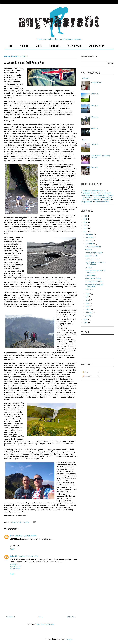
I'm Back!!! (89, 267)
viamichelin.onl (16, 566)
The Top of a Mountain (92, 199)
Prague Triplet (86, 202)
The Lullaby (87, 197)
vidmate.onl (15, 564)
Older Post (71, 617)
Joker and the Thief (102, 202)
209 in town (89, 290)
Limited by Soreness (93, 259)
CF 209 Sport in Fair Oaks (94, 282)
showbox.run (15, 568)
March (88, 309)
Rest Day (88, 249)
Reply (12, 549)
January (89, 316)
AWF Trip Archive (97, 46)
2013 (85, 225)
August (88, 294)
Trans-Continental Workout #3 (94, 191)
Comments (88, 376)
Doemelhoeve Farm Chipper (103, 195)
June (87, 300)
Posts (86, 372)
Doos (12, 536)
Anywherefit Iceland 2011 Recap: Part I (94, 286)
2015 (85, 219)
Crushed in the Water (93, 246)
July (87, 297)
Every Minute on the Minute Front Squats (95, 263)
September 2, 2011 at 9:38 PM (26, 536)
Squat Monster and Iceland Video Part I (95, 271)
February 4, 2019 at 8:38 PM (28, 556)
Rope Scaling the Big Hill (94, 253)
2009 (85, 323)
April (87, 306)
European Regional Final (103, 197)
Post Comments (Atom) (46, 624)
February (89, 312)
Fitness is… (95, 167)
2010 (85, 319)
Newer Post (10, 617)
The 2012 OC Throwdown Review (100, 157)
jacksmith (14, 556)
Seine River (107, 199)
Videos (39, 46)
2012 (85, 228)
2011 (85, 232)
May (87, 303)
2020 (85, 216)
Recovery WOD (74, 46)
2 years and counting (93, 278)
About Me (24, 46)
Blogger (70, 639)
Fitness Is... (55, 46)
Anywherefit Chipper (89, 193)
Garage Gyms (96, 82)
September (90, 244)
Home (10, 46)
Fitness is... (95, 94)
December (90, 234)
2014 (85, 222)
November (90, 237)
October (89, 241)
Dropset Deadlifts (92, 256)
